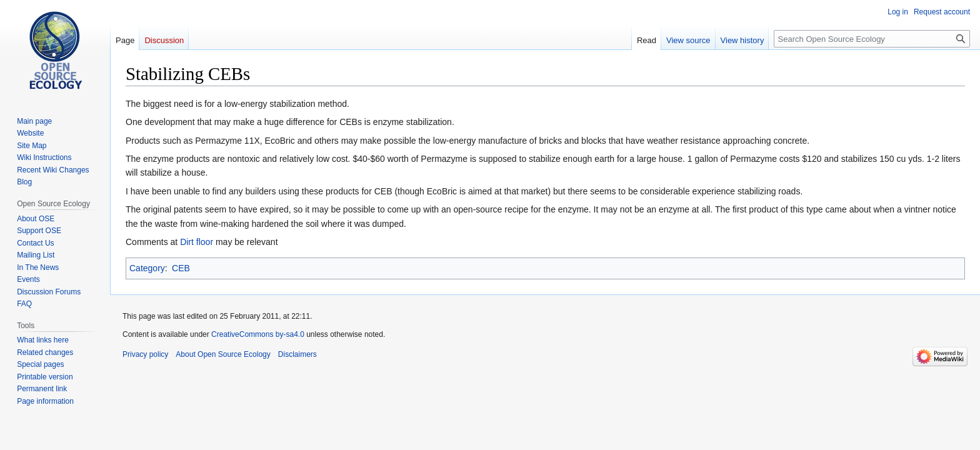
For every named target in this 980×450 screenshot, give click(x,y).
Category (147, 268)
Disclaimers (297, 354)
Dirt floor (197, 242)
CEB (181, 268)
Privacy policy (145, 354)
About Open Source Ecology (223, 354)
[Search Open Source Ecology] (872, 39)
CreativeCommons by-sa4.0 (258, 334)
